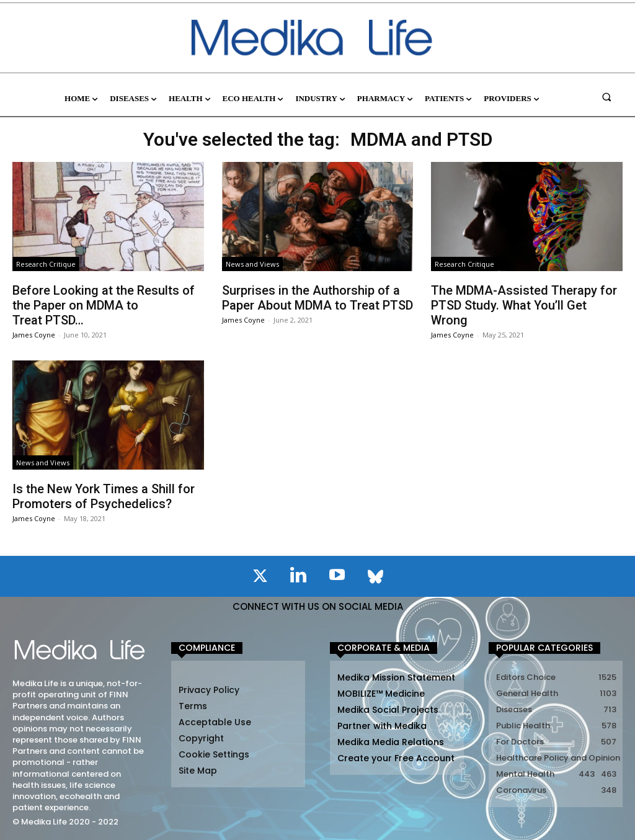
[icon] (260, 578)
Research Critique (46, 264)
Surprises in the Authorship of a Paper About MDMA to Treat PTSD (317, 298)
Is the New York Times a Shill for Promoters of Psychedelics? (104, 496)
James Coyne (34, 335)
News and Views (252, 264)
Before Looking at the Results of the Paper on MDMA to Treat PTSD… (104, 305)
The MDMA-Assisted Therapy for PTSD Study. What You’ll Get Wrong (524, 305)
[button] (607, 96)
